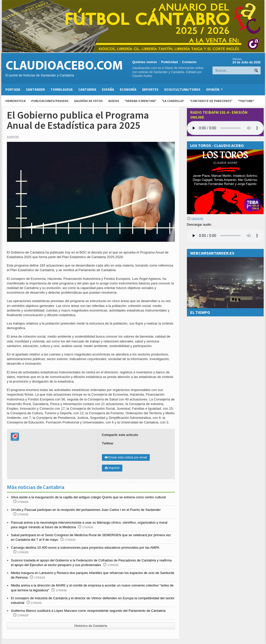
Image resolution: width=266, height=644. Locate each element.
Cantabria (87, 89)
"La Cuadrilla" (173, 101)
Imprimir (112, 468)
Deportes (150, 89)
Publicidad (169, 62)
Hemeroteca (15, 101)
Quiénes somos (145, 62)
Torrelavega (62, 89)
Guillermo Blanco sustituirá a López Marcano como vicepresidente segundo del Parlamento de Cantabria (88, 611)
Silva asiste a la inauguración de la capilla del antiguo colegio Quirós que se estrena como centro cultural (88, 497)
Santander (35, 89)
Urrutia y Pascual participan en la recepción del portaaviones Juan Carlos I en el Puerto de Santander (86, 510)
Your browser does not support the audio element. (225, 128)
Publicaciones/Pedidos (50, 101)
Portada (13, 89)
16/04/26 (195, 219)
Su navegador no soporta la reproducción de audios (225, 236)
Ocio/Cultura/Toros (182, 89)
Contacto (189, 62)
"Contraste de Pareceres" (211, 101)
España (108, 89)
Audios (114, 101)
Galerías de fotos (88, 101)
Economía (128, 89)
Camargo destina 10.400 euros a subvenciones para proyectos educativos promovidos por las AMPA (85, 548)
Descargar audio (199, 225)
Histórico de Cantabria (91, 626)
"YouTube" (246, 101)
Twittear (108, 443)
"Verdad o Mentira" (140, 101)
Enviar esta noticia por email (126, 457)
